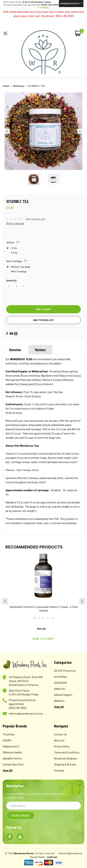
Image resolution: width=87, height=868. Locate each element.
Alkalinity (59, 701)
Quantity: (12, 280)
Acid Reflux (61, 677)
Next (80, 131)
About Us (59, 740)
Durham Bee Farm (13, 764)
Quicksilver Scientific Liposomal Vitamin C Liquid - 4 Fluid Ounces (44, 609)
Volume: (13, 242)
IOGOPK (7, 740)
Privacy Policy (62, 746)
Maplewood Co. (11, 746)
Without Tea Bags (21, 267)
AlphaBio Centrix (12, 758)
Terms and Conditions (67, 752)
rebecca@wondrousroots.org (26, 713)
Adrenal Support (63, 695)
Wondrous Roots (71, 3)
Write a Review (15, 223)
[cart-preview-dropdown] (78, 33)
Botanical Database (66, 758)
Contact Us (60, 734)
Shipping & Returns (65, 764)
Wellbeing (18, 86)
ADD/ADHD (60, 683)
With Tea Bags (19, 271)
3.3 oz (14, 253)
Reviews (40, 350)
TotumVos (9, 734)
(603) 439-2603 (18, 708)
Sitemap (59, 770)
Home (6, 86)
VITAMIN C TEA (36, 86)
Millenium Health (12, 752)
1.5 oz (14, 248)
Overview (15, 350)
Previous (7, 131)
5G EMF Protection (65, 671)
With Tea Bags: (17, 261)
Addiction (60, 689)
